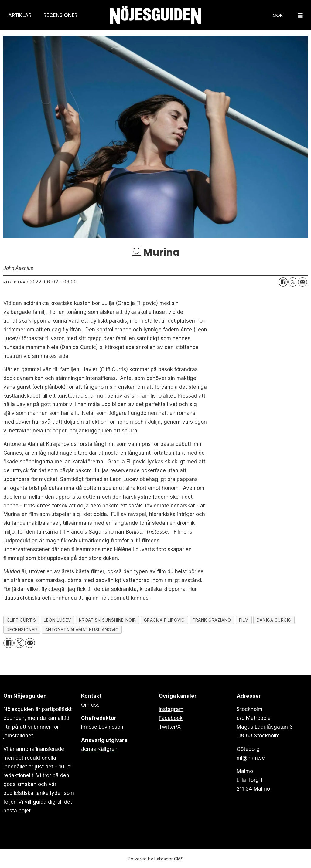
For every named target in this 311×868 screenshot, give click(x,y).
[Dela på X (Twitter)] (293, 282)
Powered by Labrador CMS (156, 859)
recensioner (22, 630)
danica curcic (274, 620)
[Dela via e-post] (302, 282)
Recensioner (60, 15)
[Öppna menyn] (300, 15)
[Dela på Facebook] (283, 282)
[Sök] (278, 15)
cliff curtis (21, 620)
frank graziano (212, 620)
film (244, 620)
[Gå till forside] (155, 15)
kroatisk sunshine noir (108, 620)
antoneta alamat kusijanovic (82, 630)
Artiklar (20, 15)
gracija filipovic (164, 620)
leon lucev (57, 620)
